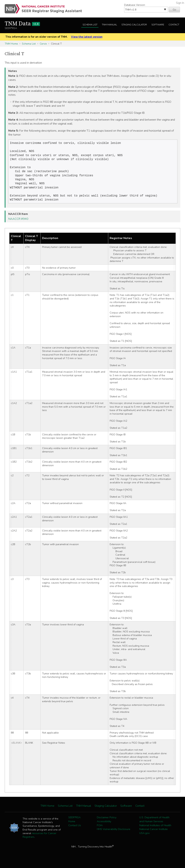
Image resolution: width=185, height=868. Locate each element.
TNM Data (22, 24)
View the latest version (87, 37)
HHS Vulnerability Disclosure (114, 834)
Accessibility (104, 827)
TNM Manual (109, 25)
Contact (174, 25)
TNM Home (11, 44)
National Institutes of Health (155, 831)
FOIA (100, 831)
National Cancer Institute (153, 834)
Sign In (180, 3)
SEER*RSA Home (74, 825)
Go (174, 10)
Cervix (43, 44)
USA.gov (144, 838)
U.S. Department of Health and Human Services (154, 825)
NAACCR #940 (18, 224)
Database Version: (135, 5)
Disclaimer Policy (107, 823)
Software (158, 25)
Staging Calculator (134, 25)
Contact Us (75, 831)
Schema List (90, 25)
